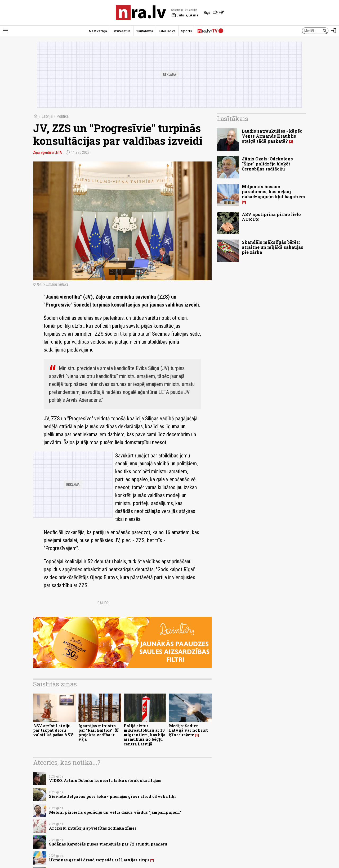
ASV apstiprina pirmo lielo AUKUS (271, 217)
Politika (63, 116)
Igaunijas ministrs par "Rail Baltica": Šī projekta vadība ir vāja (99, 733)
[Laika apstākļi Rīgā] (214, 13)
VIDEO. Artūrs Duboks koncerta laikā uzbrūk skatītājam (105, 781)
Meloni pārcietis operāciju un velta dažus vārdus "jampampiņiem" (115, 812)
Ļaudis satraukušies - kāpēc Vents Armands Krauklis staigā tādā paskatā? (272, 136)
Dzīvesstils (122, 31)
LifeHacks (167, 31)
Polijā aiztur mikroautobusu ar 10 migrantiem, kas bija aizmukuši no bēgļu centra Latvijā (144, 735)
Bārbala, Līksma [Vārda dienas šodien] (185, 15)
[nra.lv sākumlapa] (141, 13)
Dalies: (103, 603)
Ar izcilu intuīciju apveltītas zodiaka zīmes (93, 828)
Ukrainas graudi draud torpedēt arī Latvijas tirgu (99, 860)
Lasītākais (233, 119)
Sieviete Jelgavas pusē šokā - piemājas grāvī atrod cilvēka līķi (112, 796)
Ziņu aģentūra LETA (48, 152)
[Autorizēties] (334, 31)
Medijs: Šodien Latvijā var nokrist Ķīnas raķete (188, 730)
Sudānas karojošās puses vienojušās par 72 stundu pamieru (108, 844)
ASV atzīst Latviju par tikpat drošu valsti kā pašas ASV (53, 730)
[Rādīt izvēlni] (5, 31)
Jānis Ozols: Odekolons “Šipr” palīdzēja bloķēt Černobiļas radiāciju (267, 164)
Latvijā (47, 116)
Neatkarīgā (98, 31)
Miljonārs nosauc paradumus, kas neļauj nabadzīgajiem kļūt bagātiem (273, 192)
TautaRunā (145, 31)
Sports (187, 31)
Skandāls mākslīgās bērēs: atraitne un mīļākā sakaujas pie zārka (273, 247)
